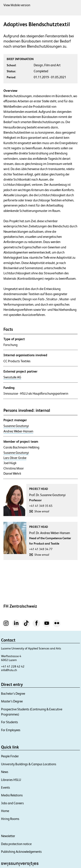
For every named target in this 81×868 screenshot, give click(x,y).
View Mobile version (17, 5)
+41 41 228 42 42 (13, 666)
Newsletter (8, 836)
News (5, 772)
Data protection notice (16, 844)
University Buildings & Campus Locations (29, 764)
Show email (42, 511)
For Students (10, 722)
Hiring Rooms (10, 819)
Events (6, 787)
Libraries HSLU (11, 780)
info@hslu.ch (9, 670)
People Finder (10, 756)
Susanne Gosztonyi (16, 426)
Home (5, 811)
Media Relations (12, 795)
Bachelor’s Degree (13, 694)
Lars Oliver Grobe (15, 458)
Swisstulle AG (12, 377)
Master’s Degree (12, 701)
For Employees (11, 730)
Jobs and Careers (12, 803)
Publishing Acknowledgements (21, 852)
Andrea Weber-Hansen (18, 431)
